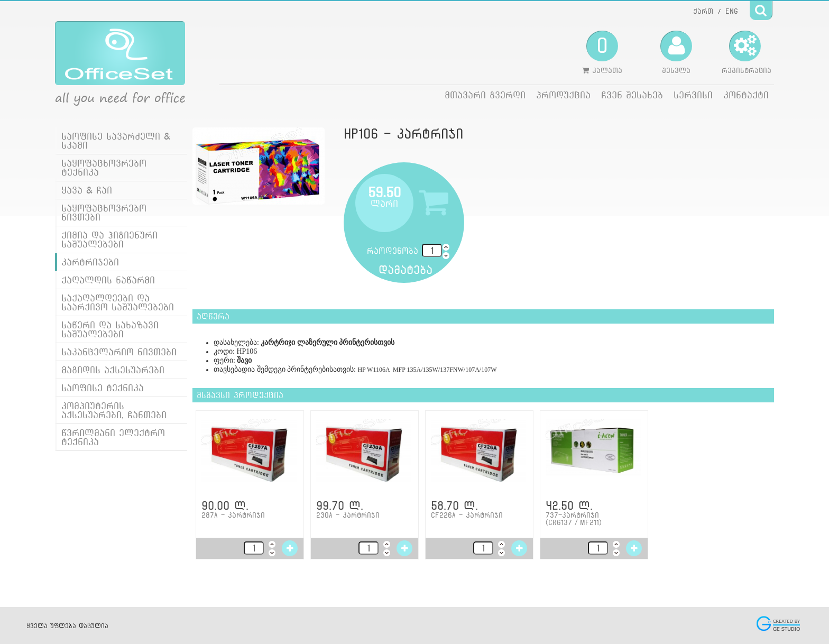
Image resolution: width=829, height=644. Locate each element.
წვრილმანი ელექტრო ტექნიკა (113, 437)
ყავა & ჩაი (87, 190)
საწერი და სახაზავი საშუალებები (110, 329)
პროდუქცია (563, 95)
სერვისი (693, 95)
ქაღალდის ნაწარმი (108, 280)
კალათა (602, 52)
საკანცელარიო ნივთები (119, 352)
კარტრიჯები (90, 262)
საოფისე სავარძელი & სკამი (116, 141)
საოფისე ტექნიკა (103, 388)
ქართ (703, 11)
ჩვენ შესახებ (632, 95)
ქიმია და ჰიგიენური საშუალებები (109, 240)
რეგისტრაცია (747, 52)
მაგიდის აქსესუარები (113, 370)
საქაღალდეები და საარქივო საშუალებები (118, 302)
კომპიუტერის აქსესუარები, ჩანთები (114, 410)
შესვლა (676, 52)
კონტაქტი (746, 95)
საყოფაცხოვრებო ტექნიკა (104, 168)
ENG (732, 11)
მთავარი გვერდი (485, 95)
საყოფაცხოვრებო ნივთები (104, 213)
